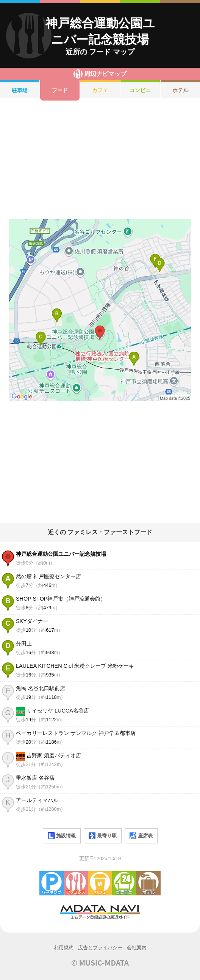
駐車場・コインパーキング (52, 883)
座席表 (141, 836)
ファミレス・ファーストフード (76, 883)
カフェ (100, 90)
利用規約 (64, 948)
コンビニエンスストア (124, 883)
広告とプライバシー (100, 948)
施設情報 (62, 836)
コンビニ (140, 90)
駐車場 (20, 90)
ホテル (180, 90)
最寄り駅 (103, 836)
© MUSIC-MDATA (100, 963)
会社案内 (137, 948)
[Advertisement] (100, 160)
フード (60, 90)
